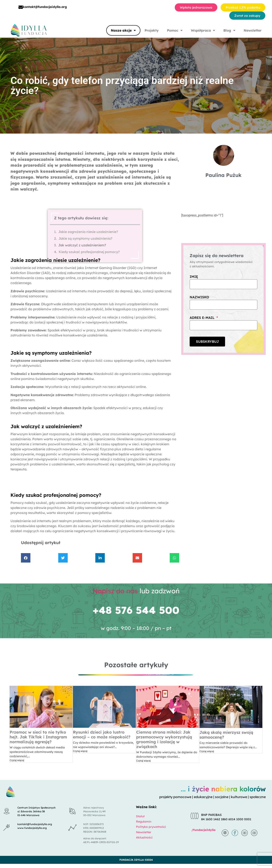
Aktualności (144, 837)
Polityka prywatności (151, 827)
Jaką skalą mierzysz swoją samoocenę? (226, 735)
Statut (140, 816)
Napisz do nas (115, 591)
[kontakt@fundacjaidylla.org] (21, 7)
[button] (26, 558)
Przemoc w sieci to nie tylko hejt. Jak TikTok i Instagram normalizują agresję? (38, 737)
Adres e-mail (203, 318)
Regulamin (144, 822)
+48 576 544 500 (136, 610)
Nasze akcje (123, 30)
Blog (229, 30)
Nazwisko (199, 297)
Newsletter (253, 30)
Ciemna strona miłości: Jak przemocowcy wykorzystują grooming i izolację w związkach (164, 739)
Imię (194, 277)
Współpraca (203, 30)
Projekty (152, 30)
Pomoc (175, 30)
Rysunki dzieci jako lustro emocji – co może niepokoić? (102, 735)
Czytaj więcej (17, 760)
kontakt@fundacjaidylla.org (45, 7)
